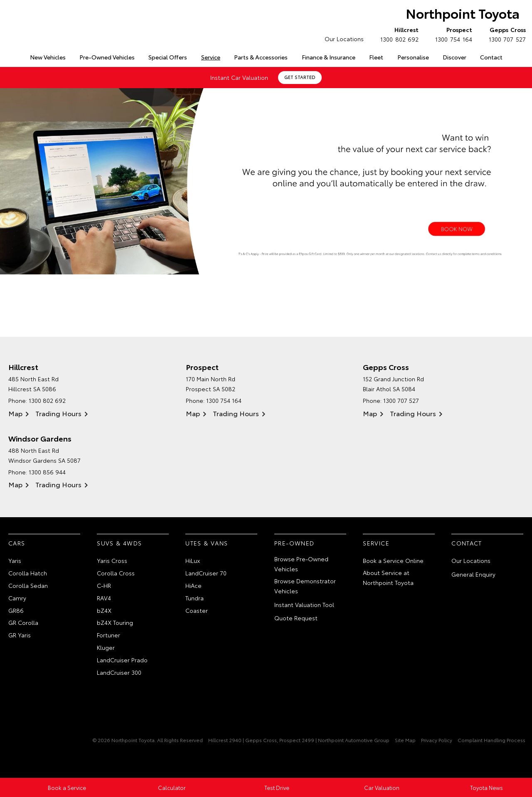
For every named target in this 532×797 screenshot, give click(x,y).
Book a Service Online (393, 561)
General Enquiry (473, 574)
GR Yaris (20, 635)
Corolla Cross (116, 573)
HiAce (193, 585)
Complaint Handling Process (491, 740)
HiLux (193, 561)
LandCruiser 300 (119, 672)
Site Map (405, 740)
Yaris (15, 561)
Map (15, 413)
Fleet (376, 57)
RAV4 (104, 598)
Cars (17, 543)
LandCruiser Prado (122, 660)
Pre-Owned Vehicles (107, 57)
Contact (491, 57)
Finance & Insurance (329, 57)
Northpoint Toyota (462, 13)
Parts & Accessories (261, 57)
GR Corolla (23, 623)
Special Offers (168, 57)
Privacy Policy (437, 740)
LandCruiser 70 (206, 573)
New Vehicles (48, 57)
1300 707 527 (505, 34)
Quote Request (296, 618)
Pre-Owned (294, 543)
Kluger (106, 647)
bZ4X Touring (115, 623)
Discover (454, 57)
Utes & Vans (207, 543)
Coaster (197, 610)
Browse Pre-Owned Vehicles (301, 564)
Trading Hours (58, 413)
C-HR (104, 585)
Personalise (413, 57)
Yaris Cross (112, 561)
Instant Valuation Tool (304, 605)
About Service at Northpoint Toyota (388, 577)
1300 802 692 (398, 34)
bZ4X (104, 610)
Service (211, 57)
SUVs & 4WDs (119, 543)
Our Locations (344, 39)
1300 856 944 (47, 472)
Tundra (195, 598)
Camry (17, 598)
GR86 (16, 610)
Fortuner (108, 635)
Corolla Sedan (28, 585)
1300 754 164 (452, 34)
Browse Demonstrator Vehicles (305, 586)
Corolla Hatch (28, 573)
